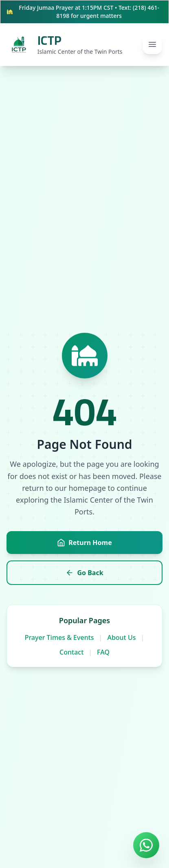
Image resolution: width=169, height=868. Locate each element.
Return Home (84, 543)
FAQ (103, 652)
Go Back (84, 573)
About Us (121, 637)
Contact (71, 652)
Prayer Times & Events (59, 637)
